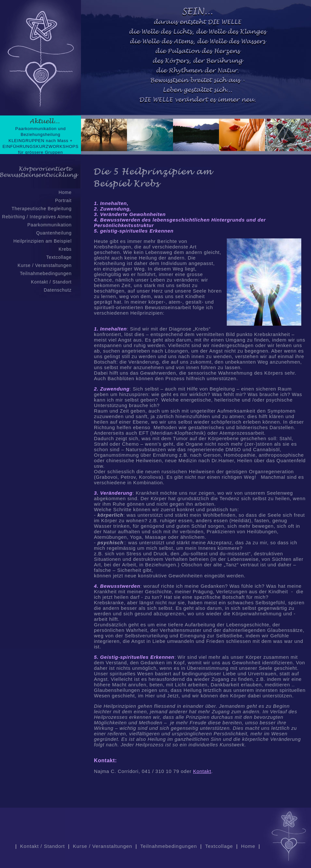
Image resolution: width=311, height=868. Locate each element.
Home (65, 192)
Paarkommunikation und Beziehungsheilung (40, 132)
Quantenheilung (54, 233)
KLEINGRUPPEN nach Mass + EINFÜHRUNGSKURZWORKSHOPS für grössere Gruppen (41, 146)
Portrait (63, 200)
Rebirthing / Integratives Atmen (37, 217)
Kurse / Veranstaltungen (45, 265)
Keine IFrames (196, 78)
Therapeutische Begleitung (42, 209)
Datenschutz (58, 290)
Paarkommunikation (50, 225)
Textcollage (59, 257)
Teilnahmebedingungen (46, 273)
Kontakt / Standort (51, 282)
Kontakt (202, 771)
